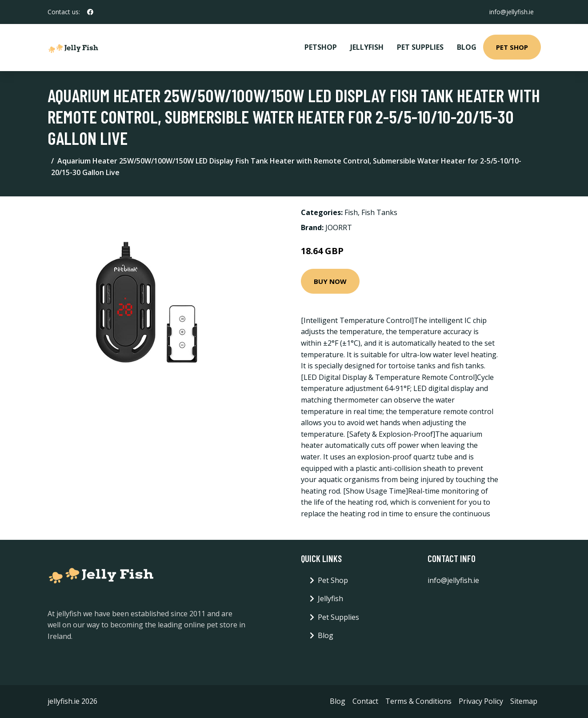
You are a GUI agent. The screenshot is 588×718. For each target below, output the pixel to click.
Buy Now (330, 281)
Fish (351, 212)
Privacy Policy (481, 701)
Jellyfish (367, 47)
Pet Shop (512, 47)
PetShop (321, 47)
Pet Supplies (420, 47)
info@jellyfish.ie (512, 12)
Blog (467, 47)
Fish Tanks (379, 212)
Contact (365, 701)
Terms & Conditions (418, 701)
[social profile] (90, 12)
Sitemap (524, 701)
